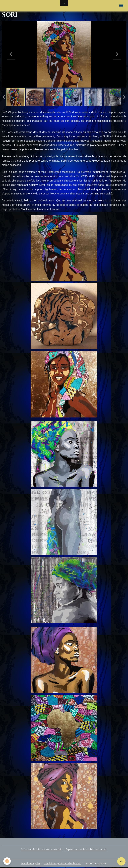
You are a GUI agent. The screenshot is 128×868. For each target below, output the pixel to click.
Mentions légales (31, 864)
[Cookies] (7, 861)
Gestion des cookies (96, 864)
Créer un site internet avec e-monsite (42, 849)
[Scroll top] (121, 861)
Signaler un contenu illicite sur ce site (87, 849)
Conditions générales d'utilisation (63, 864)
